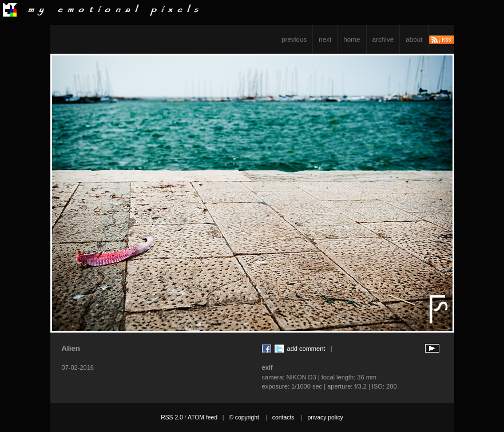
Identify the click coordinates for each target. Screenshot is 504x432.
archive (383, 39)
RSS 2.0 (172, 417)
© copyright (244, 417)
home (352, 39)
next (325, 39)
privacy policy (325, 417)
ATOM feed (203, 417)
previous (294, 39)
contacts (283, 417)
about (414, 39)
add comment (306, 349)
